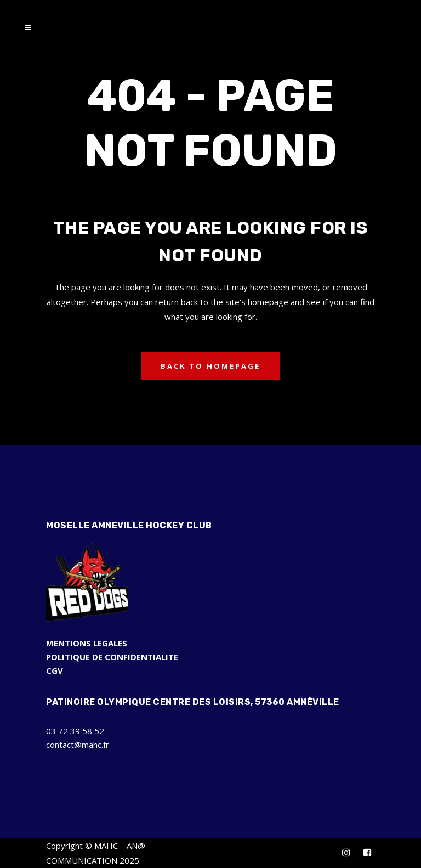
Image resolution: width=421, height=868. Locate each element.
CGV (55, 670)
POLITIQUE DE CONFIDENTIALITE (112, 657)
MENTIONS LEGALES (87, 643)
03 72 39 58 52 (75, 731)
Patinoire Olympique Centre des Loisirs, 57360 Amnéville (193, 702)
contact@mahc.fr (78, 745)
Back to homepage (210, 366)
